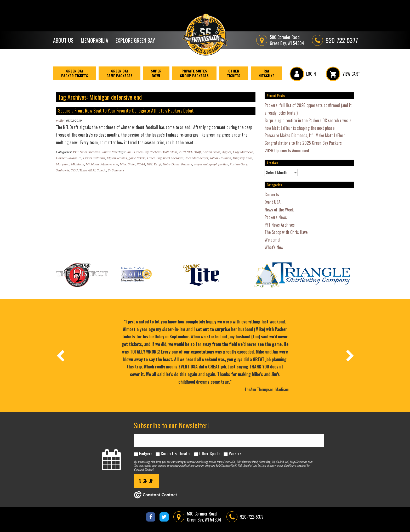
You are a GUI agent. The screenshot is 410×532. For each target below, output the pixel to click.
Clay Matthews (243, 152)
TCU (74, 170)
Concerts (272, 194)
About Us (63, 40)
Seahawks (63, 170)
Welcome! (272, 240)
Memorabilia (95, 40)
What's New (109, 152)
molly (60, 121)
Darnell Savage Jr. (69, 158)
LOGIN (303, 74)
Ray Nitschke (266, 73)
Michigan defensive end (102, 164)
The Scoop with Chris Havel (287, 232)
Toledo (102, 170)
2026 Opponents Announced (287, 150)
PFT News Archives (86, 152)
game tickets (137, 158)
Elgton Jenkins (117, 158)
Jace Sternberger (197, 158)
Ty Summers (116, 170)
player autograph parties (211, 164)
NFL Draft (154, 164)
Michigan (78, 164)
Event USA (273, 202)
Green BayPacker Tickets (75, 73)
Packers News (276, 217)
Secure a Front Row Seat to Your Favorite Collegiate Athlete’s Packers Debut (126, 110)
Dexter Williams (94, 158)
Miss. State (127, 164)
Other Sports (210, 453)
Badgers (146, 453)
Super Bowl (156, 73)
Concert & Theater (176, 453)
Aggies (227, 152)
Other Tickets (234, 73)
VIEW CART (343, 74)
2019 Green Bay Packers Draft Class (152, 152)
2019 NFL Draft (190, 152)
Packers (187, 164)
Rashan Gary (238, 164)
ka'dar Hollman (220, 158)
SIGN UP (146, 481)
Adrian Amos (212, 152)
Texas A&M (87, 170)
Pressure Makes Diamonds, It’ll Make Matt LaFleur (305, 135)
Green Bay (154, 158)
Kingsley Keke (243, 158)
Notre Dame (171, 164)
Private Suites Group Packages (194, 73)
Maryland (63, 164)
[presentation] (60, 356)
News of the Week (279, 210)
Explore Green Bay (135, 40)
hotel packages (173, 158)
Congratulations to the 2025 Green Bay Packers (303, 143)
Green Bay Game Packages (119, 73)
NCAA (141, 164)
